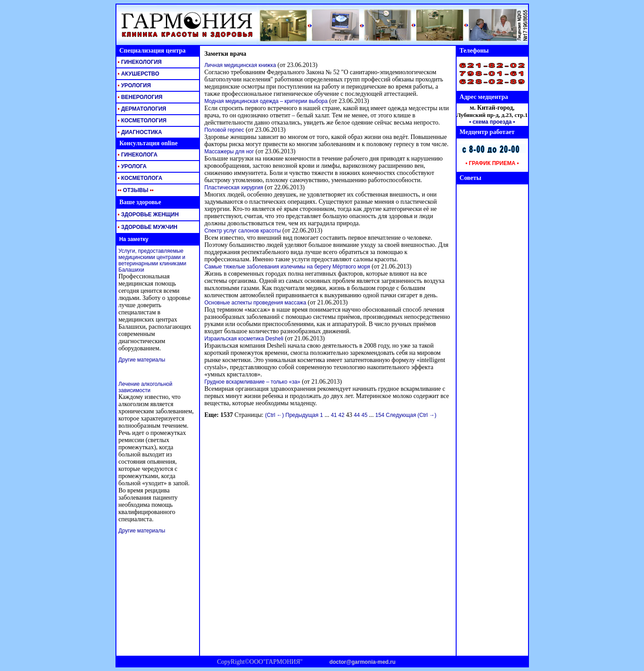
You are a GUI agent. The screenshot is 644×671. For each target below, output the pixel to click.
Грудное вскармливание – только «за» (253, 382)
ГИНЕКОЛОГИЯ (139, 62)
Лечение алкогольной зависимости (146, 387)
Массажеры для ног (229, 152)
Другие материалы (142, 360)
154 (380, 415)
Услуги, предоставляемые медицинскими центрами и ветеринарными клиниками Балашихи (153, 260)
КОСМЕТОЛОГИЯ (142, 121)
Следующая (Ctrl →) (411, 415)
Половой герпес (224, 130)
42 (341, 415)
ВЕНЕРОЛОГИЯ (140, 97)
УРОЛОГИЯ (134, 85)
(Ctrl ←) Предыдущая (292, 415)
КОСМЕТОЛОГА (140, 178)
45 (364, 415)
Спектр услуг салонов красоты (243, 231)
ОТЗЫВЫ (135, 190)
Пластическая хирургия (234, 188)
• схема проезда (491, 122)
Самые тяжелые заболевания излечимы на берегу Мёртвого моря (287, 267)
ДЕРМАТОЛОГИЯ (141, 109)
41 (334, 415)
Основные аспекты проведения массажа (255, 303)
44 (357, 415)
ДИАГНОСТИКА (139, 132)
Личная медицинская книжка (240, 65)
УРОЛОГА (132, 166)
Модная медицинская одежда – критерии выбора (266, 101)
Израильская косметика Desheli (244, 339)
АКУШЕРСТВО (138, 74)
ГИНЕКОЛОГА (137, 155)
